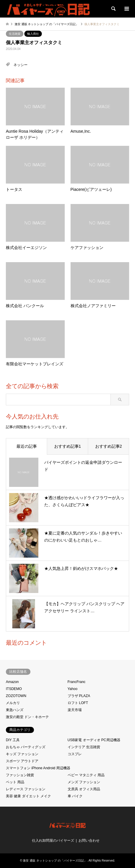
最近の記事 (27, 446)
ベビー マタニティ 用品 (86, 775)
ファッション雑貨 (20, 775)
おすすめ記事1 (68, 446)
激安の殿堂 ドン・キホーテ (27, 717)
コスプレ (75, 754)
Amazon (12, 682)
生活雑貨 (15, 34)
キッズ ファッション (22, 754)
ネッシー (20, 65)
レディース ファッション (26, 789)
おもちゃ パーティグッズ (26, 747)
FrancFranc (77, 682)
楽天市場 (75, 710)
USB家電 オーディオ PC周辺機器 (94, 740)
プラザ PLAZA (79, 696)
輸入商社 (33, 34)
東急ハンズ (15, 710)
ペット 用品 (15, 782)
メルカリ (13, 703)
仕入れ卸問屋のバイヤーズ (53, 841)
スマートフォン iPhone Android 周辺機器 (38, 768)
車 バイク (75, 796)
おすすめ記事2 (109, 446)
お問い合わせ (89, 841)
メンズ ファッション (84, 782)
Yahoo (73, 689)
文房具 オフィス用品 (84, 789)
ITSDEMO (14, 689)
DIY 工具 (13, 740)
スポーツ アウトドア (22, 761)
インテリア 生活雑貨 (84, 747)
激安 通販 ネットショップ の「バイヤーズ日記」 (55, 861)
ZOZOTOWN (16, 696)
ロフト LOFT (78, 703)
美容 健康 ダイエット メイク (28, 796)
